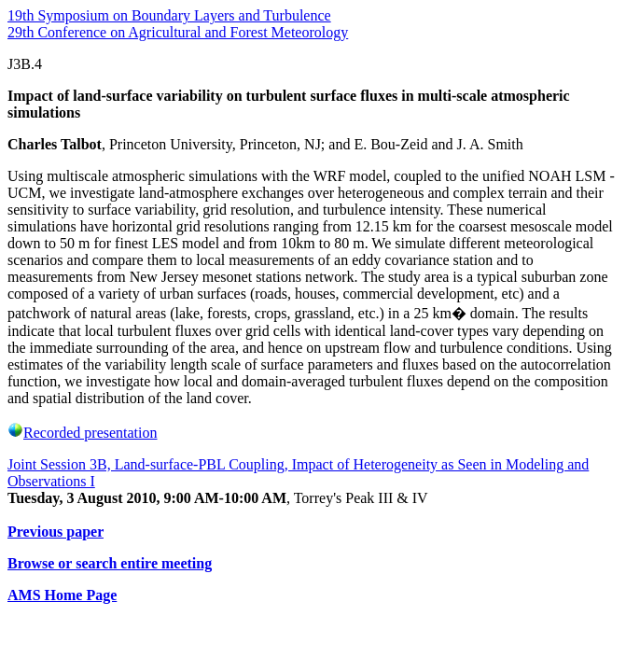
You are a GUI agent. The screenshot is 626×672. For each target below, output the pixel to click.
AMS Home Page (62, 595)
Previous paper (56, 532)
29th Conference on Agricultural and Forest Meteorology (178, 32)
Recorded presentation (83, 433)
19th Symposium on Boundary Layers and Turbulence (169, 15)
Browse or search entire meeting (110, 563)
